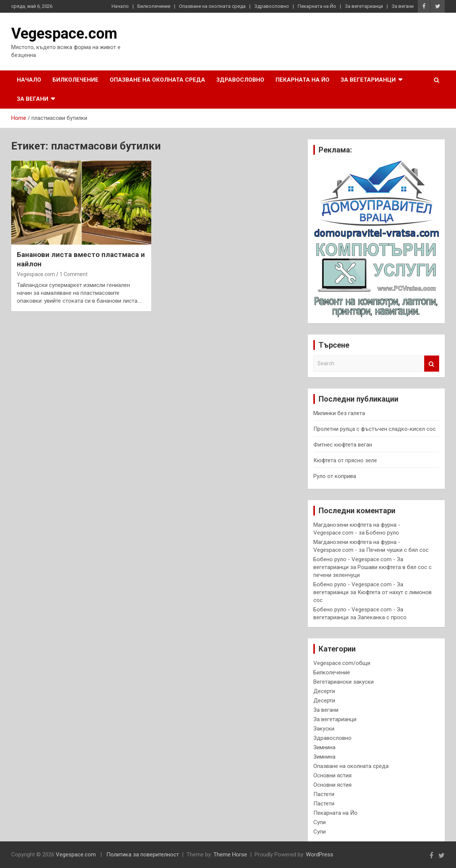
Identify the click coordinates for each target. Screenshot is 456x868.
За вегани (403, 6)
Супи (320, 822)
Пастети (324, 794)
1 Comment (74, 274)
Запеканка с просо (382, 617)
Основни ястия (332, 775)
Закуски (324, 729)
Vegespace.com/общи (342, 663)
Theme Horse (230, 855)
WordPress (320, 855)
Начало (120, 6)
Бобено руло (383, 533)
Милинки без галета (339, 413)
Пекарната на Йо (317, 6)
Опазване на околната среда (212, 6)
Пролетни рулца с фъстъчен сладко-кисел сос (375, 429)
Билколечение (154, 6)
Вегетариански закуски (343, 682)
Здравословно (272, 6)
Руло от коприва (335, 476)
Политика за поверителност (143, 855)
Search (432, 364)
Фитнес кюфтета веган (343, 445)
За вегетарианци (364, 6)
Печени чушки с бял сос (397, 550)
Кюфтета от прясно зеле (345, 460)
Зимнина (324, 747)
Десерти (324, 691)
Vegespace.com (64, 34)
